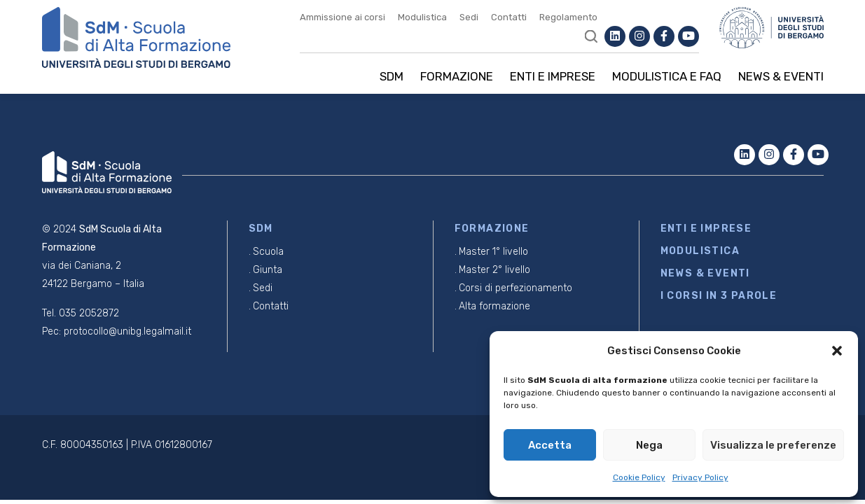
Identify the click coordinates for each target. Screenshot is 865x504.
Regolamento (568, 17)
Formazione (457, 76)
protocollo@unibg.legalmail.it (127, 331)
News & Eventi (781, 76)
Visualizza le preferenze (773, 445)
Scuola (268, 252)
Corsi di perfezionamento (515, 288)
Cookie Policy (639, 477)
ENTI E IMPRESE (706, 229)
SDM (392, 76)
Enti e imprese (553, 76)
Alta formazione (494, 306)
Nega (649, 445)
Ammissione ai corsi (342, 17)
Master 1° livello (493, 252)
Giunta (268, 270)
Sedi (469, 17)
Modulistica (422, 17)
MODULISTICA (700, 251)
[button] (837, 351)
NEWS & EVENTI (705, 273)
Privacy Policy (700, 477)
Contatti (509, 17)
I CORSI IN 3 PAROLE (719, 296)
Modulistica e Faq (667, 76)
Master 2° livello (494, 270)
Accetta (550, 445)
